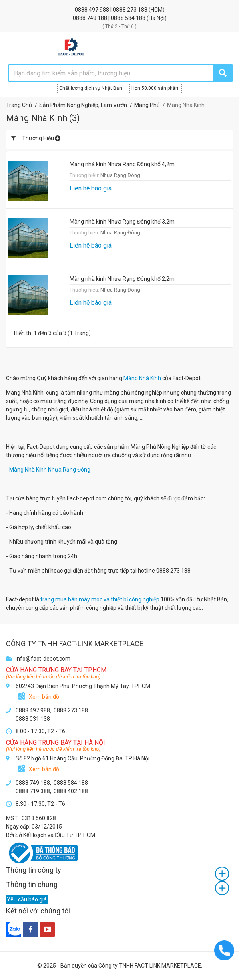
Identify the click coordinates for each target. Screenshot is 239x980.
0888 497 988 (93, 10)
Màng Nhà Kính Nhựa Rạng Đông (50, 470)
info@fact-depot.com (43, 659)
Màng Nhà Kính (142, 378)
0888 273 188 (131, 10)
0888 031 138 (33, 719)
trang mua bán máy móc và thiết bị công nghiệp (100, 599)
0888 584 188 (129, 18)
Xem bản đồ (44, 697)
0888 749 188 (91, 18)
